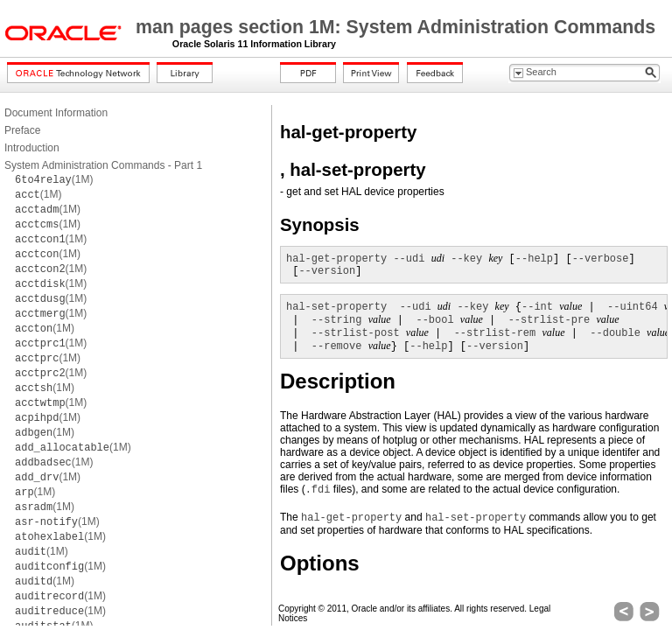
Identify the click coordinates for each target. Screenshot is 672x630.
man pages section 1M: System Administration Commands (395, 27)
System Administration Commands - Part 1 (103, 165)
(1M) (54, 179)
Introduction (32, 148)
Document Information (56, 113)
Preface (22, 130)
